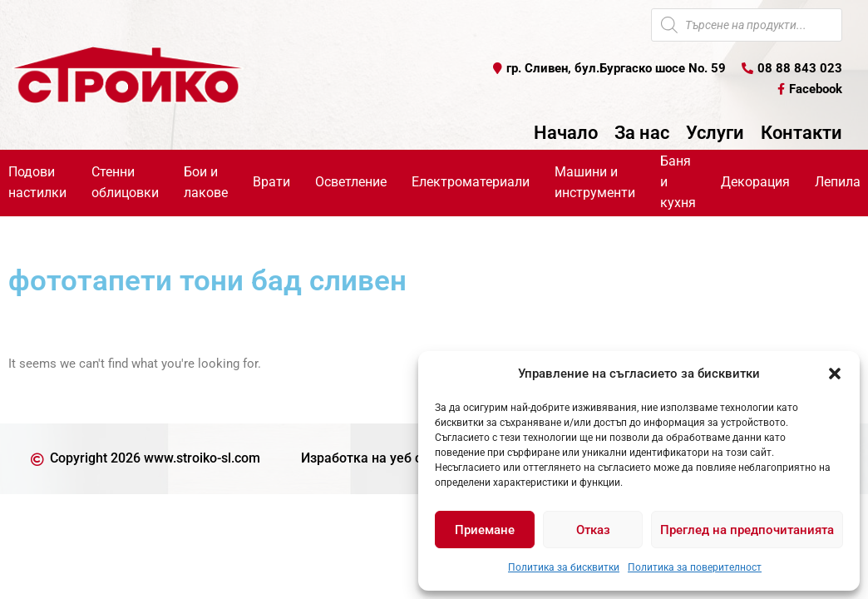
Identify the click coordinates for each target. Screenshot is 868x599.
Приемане (485, 530)
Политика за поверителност (695, 567)
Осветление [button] (351, 182)
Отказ (593, 530)
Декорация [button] (755, 182)
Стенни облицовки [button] (125, 182)
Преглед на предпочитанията (747, 530)
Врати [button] (271, 182)
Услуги (715, 133)
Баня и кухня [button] (678, 182)
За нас (642, 133)
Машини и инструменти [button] (595, 182)
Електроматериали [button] (471, 182)
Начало (566, 133)
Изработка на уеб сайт (372, 458)
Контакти (801, 133)
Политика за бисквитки (564, 567)
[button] (835, 374)
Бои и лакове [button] (206, 182)
